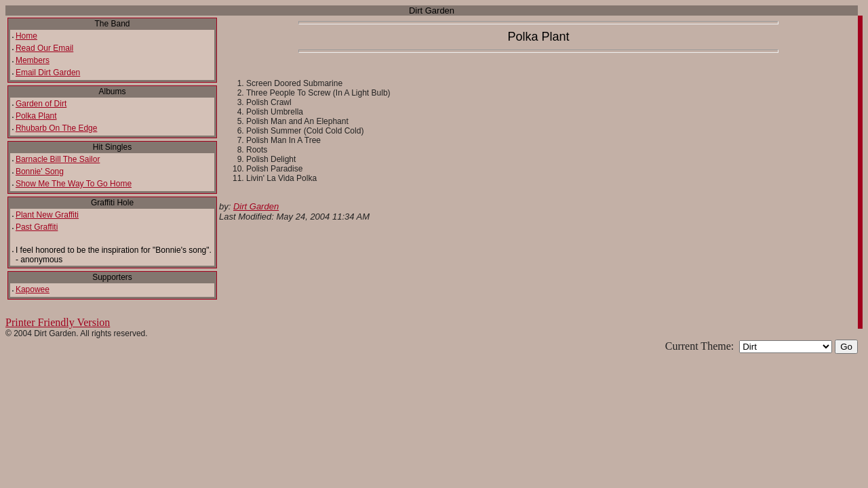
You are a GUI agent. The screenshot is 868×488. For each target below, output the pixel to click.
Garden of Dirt (41, 104)
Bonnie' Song (40, 171)
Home (26, 36)
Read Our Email (44, 48)
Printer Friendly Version (58, 322)
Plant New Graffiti (47, 215)
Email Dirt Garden (48, 73)
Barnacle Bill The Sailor (58, 159)
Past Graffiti (37, 227)
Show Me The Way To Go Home (74, 184)
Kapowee (33, 289)
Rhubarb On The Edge (57, 128)
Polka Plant (36, 116)
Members (33, 60)
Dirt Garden (256, 206)
